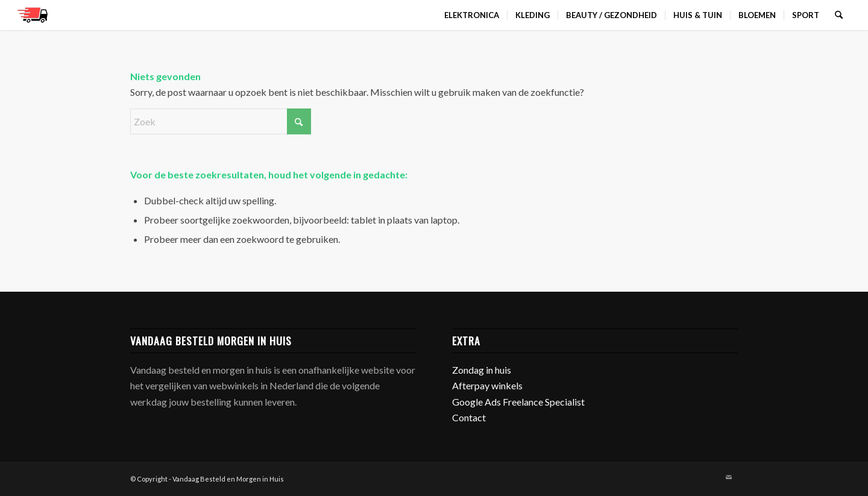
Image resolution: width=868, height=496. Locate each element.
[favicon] (33, 15)
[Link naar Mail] (729, 477)
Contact (469, 417)
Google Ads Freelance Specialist (518, 402)
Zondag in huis (482, 370)
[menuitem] (472, 15)
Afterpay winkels (487, 385)
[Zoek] (839, 15)
